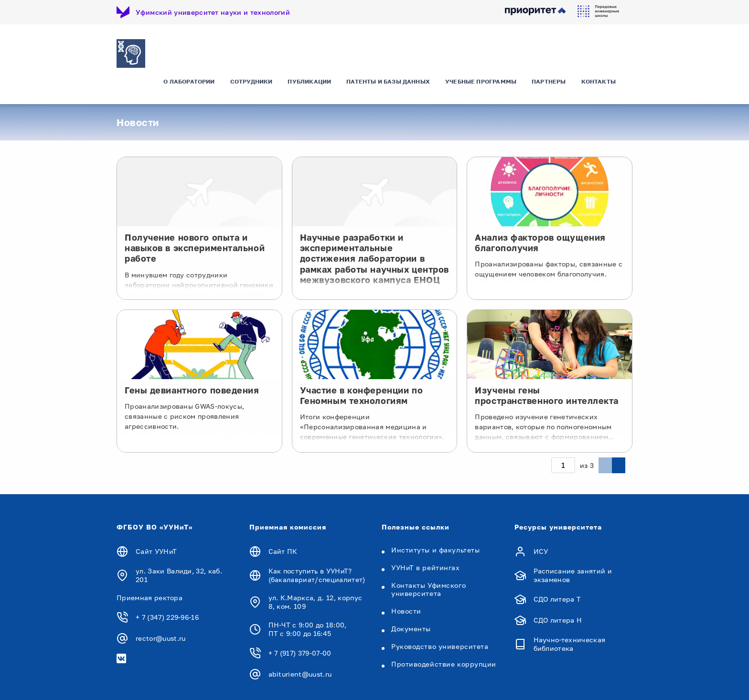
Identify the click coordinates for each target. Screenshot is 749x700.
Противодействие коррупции (444, 665)
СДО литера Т (557, 600)
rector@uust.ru (160, 640)
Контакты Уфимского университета (428, 590)
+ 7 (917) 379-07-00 (300, 654)
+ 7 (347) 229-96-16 (167, 619)
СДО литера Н (558, 621)
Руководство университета (440, 647)
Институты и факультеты (435, 551)
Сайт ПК (283, 552)
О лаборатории (189, 88)
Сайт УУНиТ (156, 552)
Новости (406, 612)
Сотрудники (251, 88)
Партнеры (549, 88)
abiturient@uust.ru (300, 675)
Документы (411, 630)
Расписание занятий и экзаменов (573, 576)
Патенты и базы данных (388, 88)
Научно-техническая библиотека (570, 645)
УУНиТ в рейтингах (426, 568)
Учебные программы (481, 88)
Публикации (309, 88)
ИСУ (541, 552)
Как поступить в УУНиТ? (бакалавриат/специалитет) (317, 576)
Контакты (599, 88)
